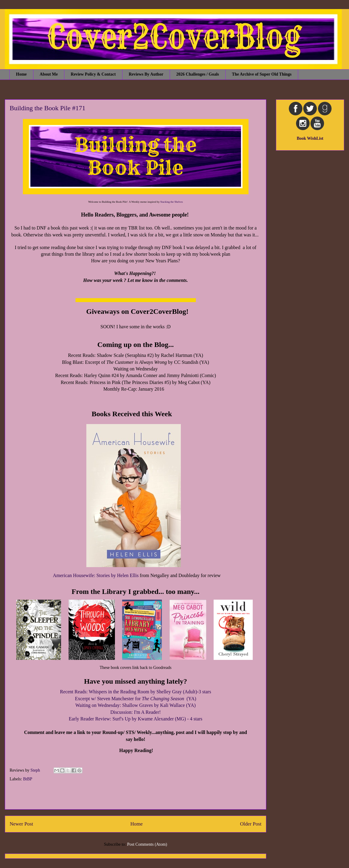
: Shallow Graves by (158, 705)
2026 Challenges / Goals (198, 74)
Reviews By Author (146, 74)
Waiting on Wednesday (98, 705)
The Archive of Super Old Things (262, 74)
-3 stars (204, 692)
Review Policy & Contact (93, 74)
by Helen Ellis (124, 575)
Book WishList (310, 138)
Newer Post (21, 824)
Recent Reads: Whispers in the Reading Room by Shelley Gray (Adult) (128, 692)
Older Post (251, 824)
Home (21, 74)
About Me (49, 74)
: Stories (102, 575)
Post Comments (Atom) (147, 844)
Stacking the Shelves (172, 202)
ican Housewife (79, 575)
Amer (58, 575)
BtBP (28, 779)
